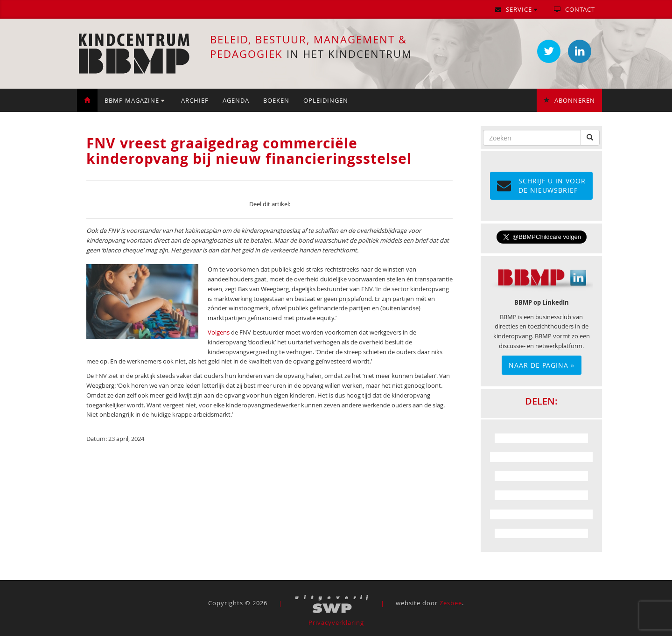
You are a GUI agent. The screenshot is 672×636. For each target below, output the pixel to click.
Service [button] (516, 9)
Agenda (236, 100)
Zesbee (451, 603)
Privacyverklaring (336, 622)
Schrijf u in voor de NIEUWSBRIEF (541, 185)
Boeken (276, 100)
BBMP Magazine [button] (135, 100)
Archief (195, 100)
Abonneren (569, 100)
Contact (574, 9)
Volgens (219, 332)
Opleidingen (326, 100)
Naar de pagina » (542, 365)
